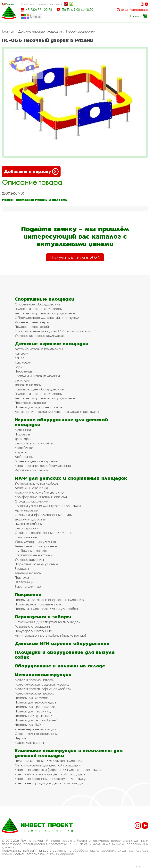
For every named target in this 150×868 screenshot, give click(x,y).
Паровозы (23, 434)
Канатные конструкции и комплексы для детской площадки (69, 753)
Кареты (21, 452)
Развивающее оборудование (39, 389)
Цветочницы (24, 582)
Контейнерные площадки (36, 729)
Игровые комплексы (32, 470)
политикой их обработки (58, 854)
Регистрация (139, 10)
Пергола (22, 577)
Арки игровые (26, 510)
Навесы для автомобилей (36, 720)
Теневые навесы (28, 385)
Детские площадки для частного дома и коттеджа (57, 412)
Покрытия (28, 594)
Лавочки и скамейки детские (39, 492)
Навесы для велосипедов (35, 702)
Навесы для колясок (31, 698)
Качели (21, 358)
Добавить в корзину (31, 172)
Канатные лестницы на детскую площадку (50, 779)
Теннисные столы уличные (36, 546)
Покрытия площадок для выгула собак (46, 609)
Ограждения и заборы (43, 617)
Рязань (10, 4)
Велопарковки (27, 528)
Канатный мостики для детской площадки (50, 774)
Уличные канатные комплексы (40, 336)
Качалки (21, 353)
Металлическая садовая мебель (42, 684)
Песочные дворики (81, 31)
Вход (125, 10)
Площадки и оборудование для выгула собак (65, 655)
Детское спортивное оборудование (45, 313)
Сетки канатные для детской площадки (48, 765)
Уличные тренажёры (32, 322)
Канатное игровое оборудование (43, 466)
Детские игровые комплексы (39, 349)
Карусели (23, 362)
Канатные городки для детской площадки (49, 783)
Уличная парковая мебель (37, 483)
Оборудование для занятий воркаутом (47, 318)
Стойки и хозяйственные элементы (43, 533)
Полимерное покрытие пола (39, 604)
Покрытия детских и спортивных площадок (50, 600)
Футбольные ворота (31, 551)
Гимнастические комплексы (38, 309)
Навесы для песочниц (33, 711)
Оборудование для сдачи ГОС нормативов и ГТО (56, 331)
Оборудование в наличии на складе (60, 666)
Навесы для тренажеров (35, 707)
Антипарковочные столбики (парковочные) (50, 635)
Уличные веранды (29, 560)
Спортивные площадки (44, 299)
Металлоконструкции (43, 675)
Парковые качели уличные (36, 564)
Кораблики (24, 448)
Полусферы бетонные (33, 631)
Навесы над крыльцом (33, 716)
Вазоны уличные (28, 586)
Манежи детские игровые (36, 461)
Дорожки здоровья (30, 519)
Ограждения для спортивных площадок (47, 622)
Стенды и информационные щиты (43, 515)
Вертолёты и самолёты (34, 443)
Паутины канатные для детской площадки (50, 761)
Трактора (23, 439)
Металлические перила (34, 693)
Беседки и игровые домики (37, 376)
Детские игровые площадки (40, 31)
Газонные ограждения (33, 626)
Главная (8, 31)
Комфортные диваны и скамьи (41, 497)
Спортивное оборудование (38, 304)
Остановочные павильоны (36, 734)
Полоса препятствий (32, 327)
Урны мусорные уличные (35, 542)
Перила (21, 738)
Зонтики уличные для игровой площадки (48, 506)
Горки (20, 367)
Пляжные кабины (29, 524)
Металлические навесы (34, 680)
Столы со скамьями (31, 501)
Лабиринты (24, 457)
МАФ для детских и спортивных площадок (71, 478)
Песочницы (24, 371)
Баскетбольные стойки (34, 555)
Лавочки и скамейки (32, 488)
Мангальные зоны (29, 743)
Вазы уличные (26, 537)
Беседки (22, 568)
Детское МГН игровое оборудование (62, 643)
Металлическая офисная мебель (43, 689)
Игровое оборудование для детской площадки (61, 422)
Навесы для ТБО (28, 725)
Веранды (22, 380)
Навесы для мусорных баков (39, 407)
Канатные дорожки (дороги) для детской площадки (58, 770)
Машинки (23, 430)
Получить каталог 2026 (75, 257)
